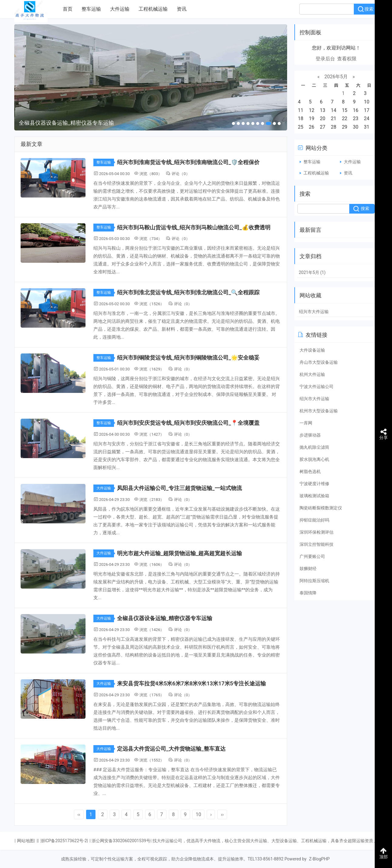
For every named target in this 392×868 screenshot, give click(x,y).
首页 (68, 9)
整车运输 (91, 9)
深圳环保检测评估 (317, 532)
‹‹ (79, 814)
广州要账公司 (312, 556)
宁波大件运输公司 (317, 387)
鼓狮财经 (308, 569)
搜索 (369, 9)
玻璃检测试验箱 (314, 496)
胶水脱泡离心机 (314, 459)
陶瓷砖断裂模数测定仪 (321, 508)
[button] (233, 123)
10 (198, 814)
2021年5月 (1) (312, 272)
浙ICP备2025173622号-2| (64, 841)
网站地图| (26, 841)
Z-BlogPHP (319, 859)
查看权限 (347, 59)
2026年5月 (336, 77)
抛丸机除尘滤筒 (314, 447)
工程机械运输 (153, 9)
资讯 (182, 9)
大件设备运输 (312, 350)
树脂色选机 (310, 471)
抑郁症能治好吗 (314, 520)
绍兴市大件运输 (314, 312)
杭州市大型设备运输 (319, 411)
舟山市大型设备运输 (319, 362)
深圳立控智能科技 (317, 544)
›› (222, 814)
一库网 (306, 423)
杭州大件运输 (312, 374)
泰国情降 (308, 593)
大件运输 (120, 9)
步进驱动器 (310, 435)
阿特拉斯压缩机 (314, 581)
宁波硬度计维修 (314, 484)
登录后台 (325, 59)
